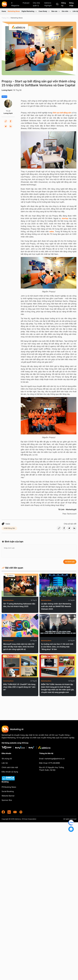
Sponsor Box (7, 800)
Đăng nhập (71, 4)
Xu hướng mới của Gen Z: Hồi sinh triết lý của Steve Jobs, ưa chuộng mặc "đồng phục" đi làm (57, 647)
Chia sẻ (4, 97)
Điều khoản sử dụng (10, 772)
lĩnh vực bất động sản (62, 113)
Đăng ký (64, 4)
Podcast (26, 3)
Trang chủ (5, 18)
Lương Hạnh (7, 90)
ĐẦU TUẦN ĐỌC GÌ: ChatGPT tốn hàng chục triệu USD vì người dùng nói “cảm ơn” (19, 687)
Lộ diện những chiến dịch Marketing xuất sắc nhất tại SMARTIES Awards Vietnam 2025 (56, 606)
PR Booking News (9, 787)
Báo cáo (56, 11)
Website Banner (8, 796)
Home (4, 11)
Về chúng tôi (7, 759)
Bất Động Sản (10, 528)
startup (65, 218)
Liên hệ (75, 11)
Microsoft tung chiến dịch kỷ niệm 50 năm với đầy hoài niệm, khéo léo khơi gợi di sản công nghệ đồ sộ (19, 647)
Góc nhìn (66, 11)
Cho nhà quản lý (36, 4)
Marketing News (14, 11)
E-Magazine (15, 4)
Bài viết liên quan (12, 568)
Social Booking (8, 791)
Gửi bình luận (70, 562)
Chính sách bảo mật (10, 767)
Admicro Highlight (48, 4)
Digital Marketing (29, 11)
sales (52, 231)
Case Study (44, 11)
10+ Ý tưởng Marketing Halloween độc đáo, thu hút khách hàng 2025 (19, 605)
